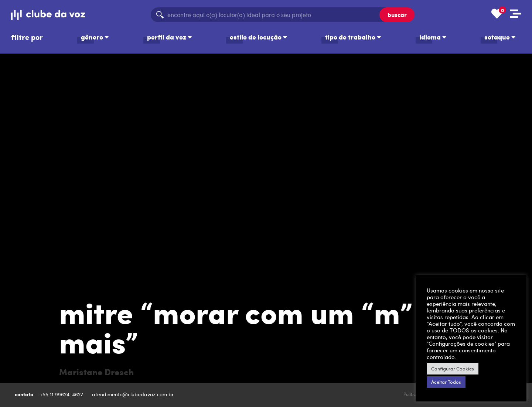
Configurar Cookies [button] (453, 369)
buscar (397, 15)
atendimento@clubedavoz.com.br (134, 394)
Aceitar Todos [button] (446, 382)
